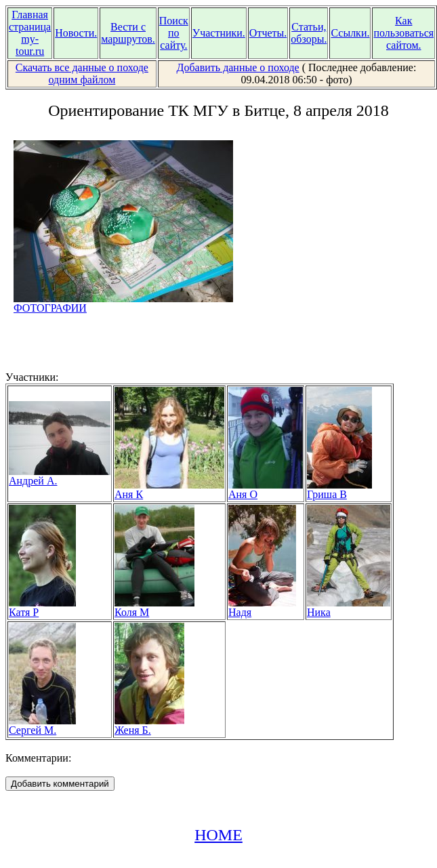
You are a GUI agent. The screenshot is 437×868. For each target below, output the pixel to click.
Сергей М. (42, 725)
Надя (262, 607)
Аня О (266, 490)
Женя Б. (149, 725)
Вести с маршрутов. (128, 33)
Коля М (154, 607)
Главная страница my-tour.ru (30, 33)
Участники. (219, 33)
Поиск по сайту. (174, 33)
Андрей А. (60, 476)
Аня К (169, 490)
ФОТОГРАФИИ (123, 303)
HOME (218, 835)
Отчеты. (268, 33)
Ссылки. (350, 33)
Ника (349, 607)
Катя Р (42, 607)
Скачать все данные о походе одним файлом (82, 74)
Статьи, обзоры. (309, 33)
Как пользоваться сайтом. (403, 33)
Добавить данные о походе (238, 67)
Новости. (76, 33)
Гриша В (339, 490)
